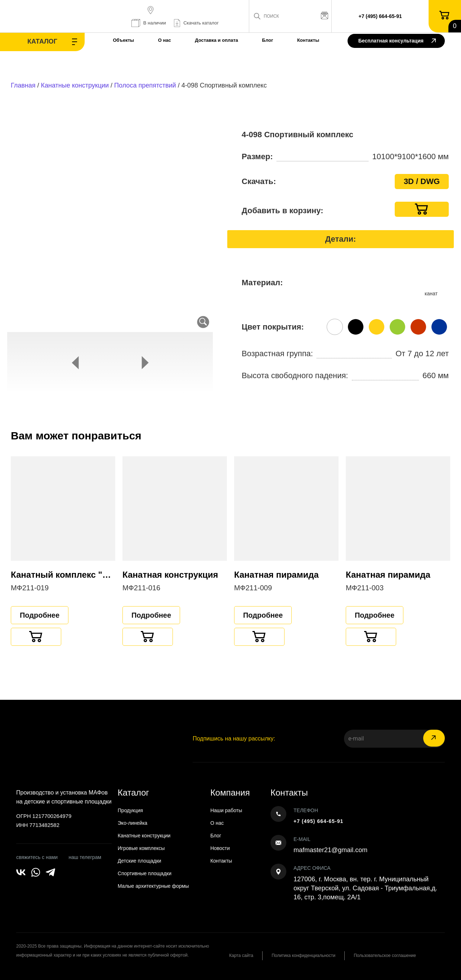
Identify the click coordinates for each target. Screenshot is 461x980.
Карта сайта (241, 956)
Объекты (123, 40)
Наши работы (226, 810)
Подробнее (40, 615)
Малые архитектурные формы (153, 886)
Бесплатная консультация (397, 41)
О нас (165, 40)
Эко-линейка (133, 823)
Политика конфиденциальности (303, 956)
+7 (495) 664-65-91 (380, 16)
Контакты (308, 40)
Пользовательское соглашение (385, 956)
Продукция (130, 810)
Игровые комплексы (141, 848)
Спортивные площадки (145, 873)
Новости (220, 848)
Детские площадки (140, 861)
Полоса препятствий (145, 85)
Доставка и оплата (216, 40)
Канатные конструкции (75, 85)
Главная (23, 85)
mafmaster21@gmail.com (330, 850)
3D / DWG (422, 181)
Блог (268, 40)
